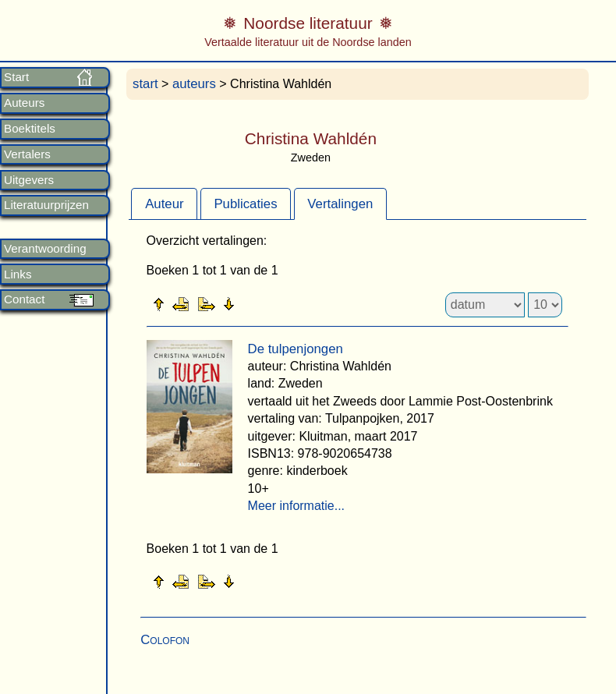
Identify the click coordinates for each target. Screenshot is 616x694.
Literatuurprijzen (46, 205)
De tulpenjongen (296, 349)
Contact (24, 299)
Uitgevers (29, 180)
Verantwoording (45, 249)
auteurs (194, 84)
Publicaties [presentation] (245, 204)
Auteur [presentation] (164, 204)
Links (18, 274)
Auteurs (24, 103)
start (145, 84)
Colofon (165, 640)
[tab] (164, 204)
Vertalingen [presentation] (340, 204)
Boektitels (30, 129)
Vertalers (27, 154)
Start (16, 77)
